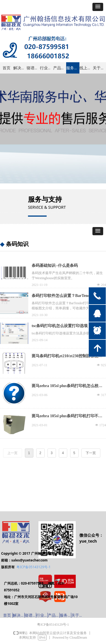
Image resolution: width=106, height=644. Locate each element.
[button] (98, 7)
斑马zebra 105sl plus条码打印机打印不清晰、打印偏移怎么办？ (67, 417)
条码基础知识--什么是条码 (55, 266)
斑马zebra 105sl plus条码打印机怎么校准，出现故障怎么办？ (65, 387)
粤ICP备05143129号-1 (33, 567)
